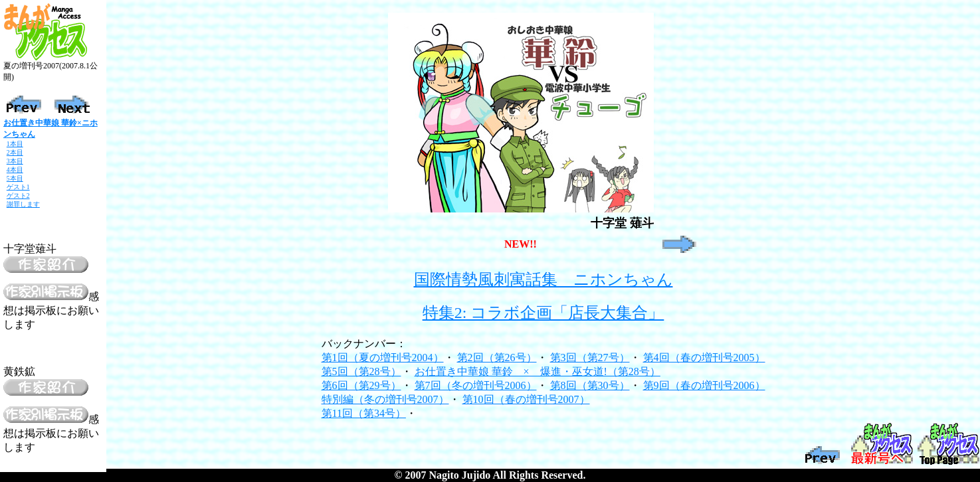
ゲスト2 (18, 196)
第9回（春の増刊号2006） (704, 385)
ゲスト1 (18, 187)
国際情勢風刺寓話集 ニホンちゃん (543, 280)
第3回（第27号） (590, 358)
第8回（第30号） (590, 385)
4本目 (15, 170)
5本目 (15, 178)
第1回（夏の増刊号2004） (383, 358)
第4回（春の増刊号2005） (704, 358)
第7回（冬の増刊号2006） (476, 385)
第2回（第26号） (497, 358)
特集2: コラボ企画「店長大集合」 (543, 313)
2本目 (15, 152)
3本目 (15, 161)
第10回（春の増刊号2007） (526, 399)
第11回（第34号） (364, 413)
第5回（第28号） (361, 371)
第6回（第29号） (361, 385)
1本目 (15, 144)
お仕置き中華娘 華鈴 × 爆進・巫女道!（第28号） (538, 371)
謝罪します (23, 204)
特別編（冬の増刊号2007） (385, 399)
